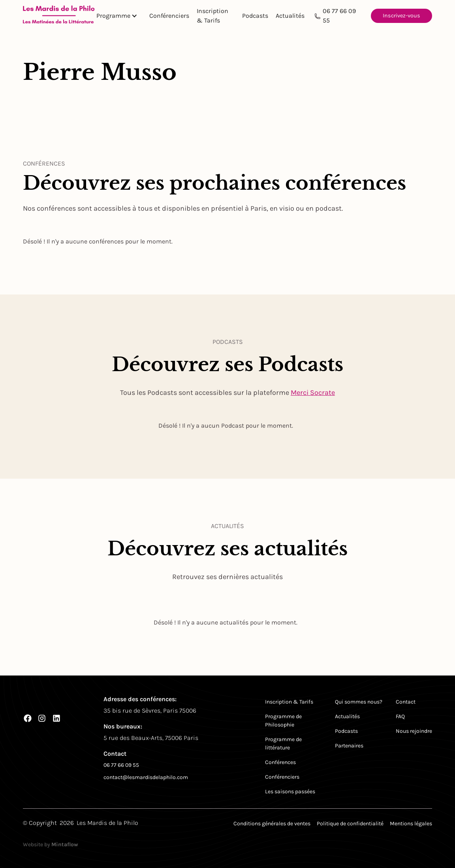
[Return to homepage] (59, 16)
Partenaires (349, 746)
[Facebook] (28, 718)
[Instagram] (42, 718)
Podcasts (255, 16)
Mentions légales (411, 824)
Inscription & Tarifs (212, 16)
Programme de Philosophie (283, 721)
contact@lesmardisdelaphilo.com (146, 777)
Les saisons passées (290, 792)
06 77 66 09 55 (339, 16)
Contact (406, 702)
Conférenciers (169, 16)
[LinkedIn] (56, 718)
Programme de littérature (283, 743)
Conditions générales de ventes (272, 824)
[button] (120, 16)
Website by (51, 844)
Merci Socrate (313, 392)
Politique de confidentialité (350, 824)
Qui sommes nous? (359, 702)
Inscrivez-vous (401, 16)
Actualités (290, 16)
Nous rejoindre (414, 731)
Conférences (280, 762)
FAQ (400, 716)
